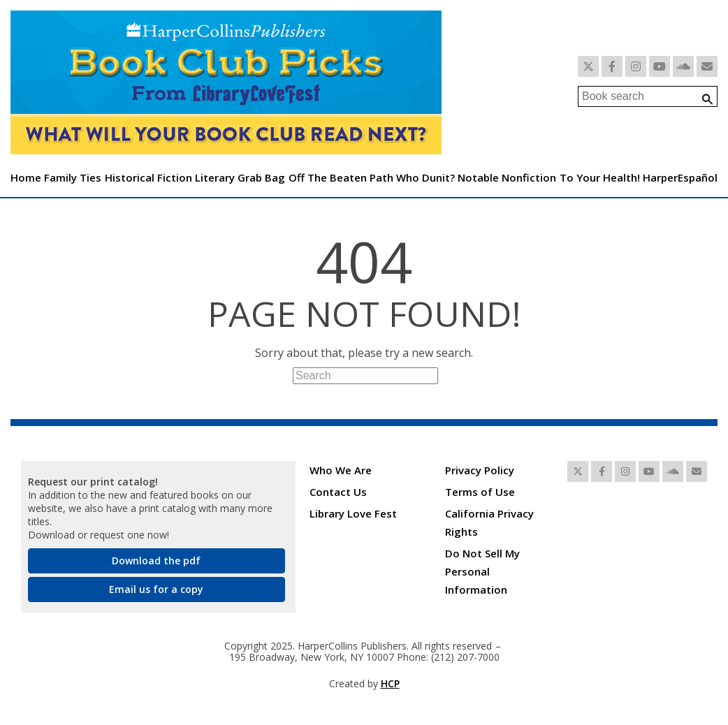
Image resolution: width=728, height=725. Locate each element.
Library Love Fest (353, 513)
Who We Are (341, 470)
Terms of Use (480, 492)
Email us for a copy (156, 589)
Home (26, 177)
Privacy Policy (480, 470)
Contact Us (338, 492)
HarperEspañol (680, 177)
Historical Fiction (148, 177)
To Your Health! (600, 177)
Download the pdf (156, 561)
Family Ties (73, 177)
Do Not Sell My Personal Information (482, 571)
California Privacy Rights (489, 522)
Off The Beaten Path (341, 177)
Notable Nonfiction (507, 177)
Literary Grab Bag (240, 177)
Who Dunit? (425, 177)
